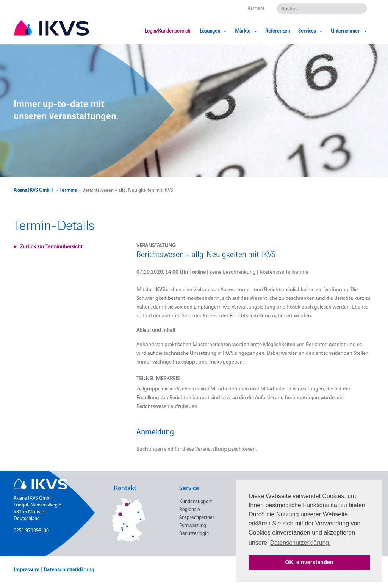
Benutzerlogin (194, 533)
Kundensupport (196, 501)
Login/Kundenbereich (167, 30)
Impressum (27, 569)
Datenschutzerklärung (69, 569)
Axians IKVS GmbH (33, 190)
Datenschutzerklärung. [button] (300, 543)
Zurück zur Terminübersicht (51, 246)
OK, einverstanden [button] (309, 562)
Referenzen (278, 30)
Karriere (256, 8)
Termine (68, 190)
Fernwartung (193, 525)
